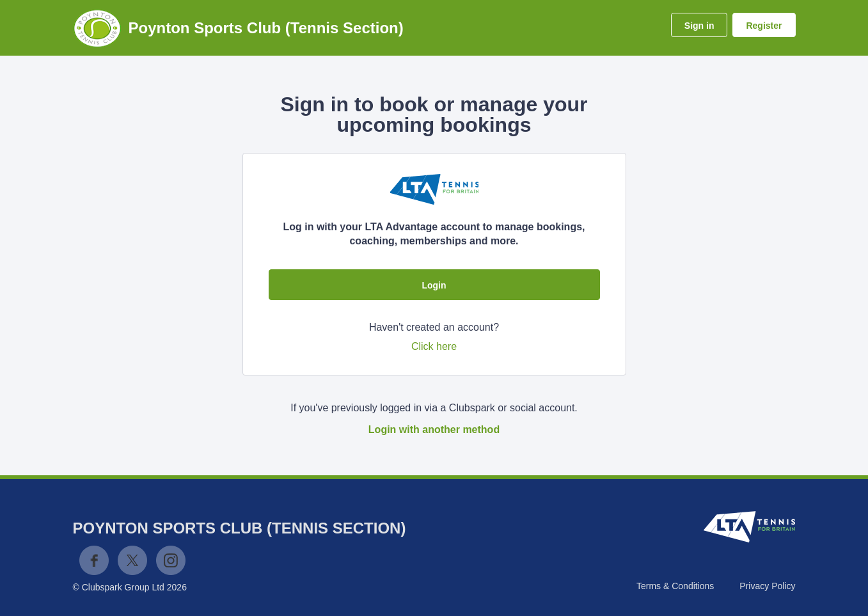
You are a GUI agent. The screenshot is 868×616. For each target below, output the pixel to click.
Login (434, 285)
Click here (434, 346)
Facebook (94, 560)
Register (764, 26)
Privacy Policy (767, 586)
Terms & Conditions (675, 586)
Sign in (699, 26)
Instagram (171, 560)
